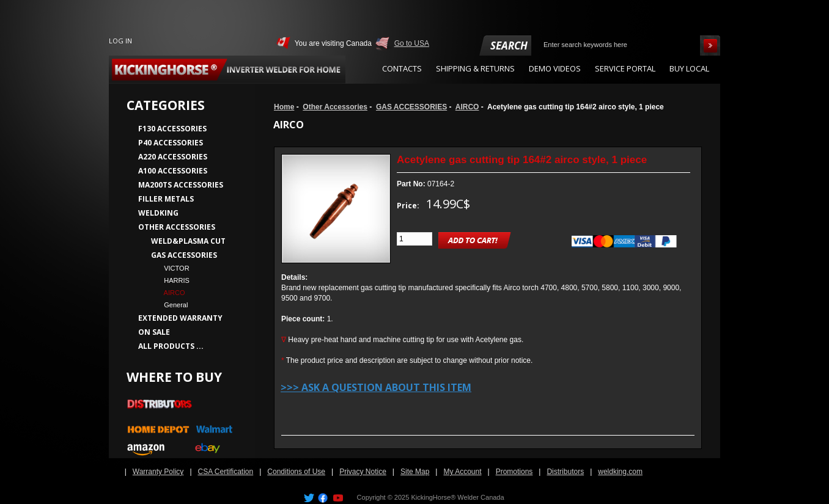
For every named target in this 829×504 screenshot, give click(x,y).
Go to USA (412, 43)
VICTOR (173, 268)
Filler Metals (166, 199)
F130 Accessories (172, 129)
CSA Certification (226, 472)
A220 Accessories (173, 157)
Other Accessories (335, 107)
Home (284, 107)
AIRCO (467, 107)
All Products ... (171, 346)
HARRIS (173, 280)
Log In (120, 41)
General (172, 305)
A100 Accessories (173, 171)
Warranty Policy (158, 472)
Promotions (514, 472)
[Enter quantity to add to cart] (415, 239)
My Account (462, 472)
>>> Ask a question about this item (376, 387)
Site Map (415, 472)
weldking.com (620, 472)
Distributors (565, 472)
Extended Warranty (180, 318)
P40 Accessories (171, 143)
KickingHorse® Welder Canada (457, 497)
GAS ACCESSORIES (411, 107)
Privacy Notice (363, 472)
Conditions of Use (296, 472)
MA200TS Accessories (181, 185)
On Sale (154, 332)
